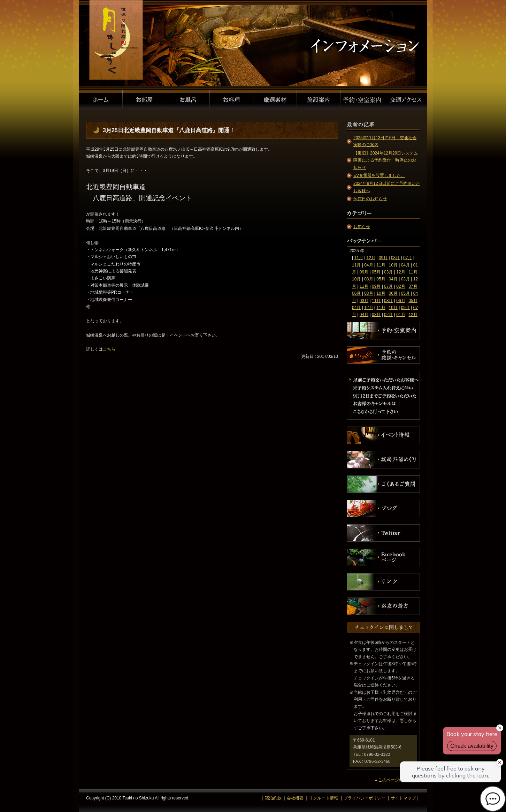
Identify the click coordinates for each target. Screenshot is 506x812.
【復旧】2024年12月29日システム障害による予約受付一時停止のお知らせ (386, 160)
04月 (369, 265)
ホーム (101, 99)
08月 (395, 258)
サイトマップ (403, 798)
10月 (393, 265)
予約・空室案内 (362, 99)
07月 (408, 258)
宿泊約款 (273, 798)
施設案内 (319, 99)
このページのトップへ (399, 780)
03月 (388, 272)
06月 (356, 293)
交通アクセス (406, 99)
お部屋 (144, 99)
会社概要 (295, 798)
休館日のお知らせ (370, 199)
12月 (371, 258)
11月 (358, 258)
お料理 (232, 99)
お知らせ (362, 227)
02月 (401, 286)
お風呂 (188, 99)
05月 (376, 272)
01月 (401, 315)
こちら (109, 349)
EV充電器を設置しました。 (379, 175)
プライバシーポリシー (365, 798)
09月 (383, 258)
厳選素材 (275, 99)
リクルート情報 (323, 798)
